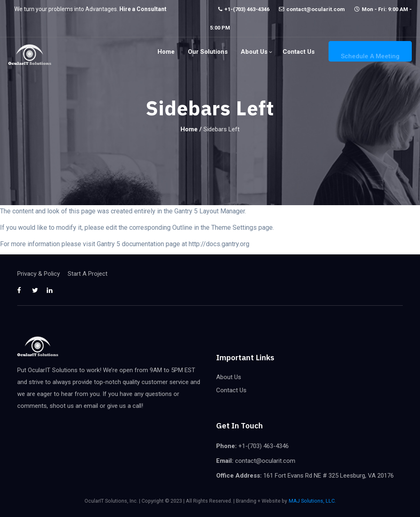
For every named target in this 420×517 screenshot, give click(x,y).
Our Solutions (208, 52)
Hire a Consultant (143, 9)
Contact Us (299, 52)
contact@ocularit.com (316, 9)
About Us (254, 52)
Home (166, 52)
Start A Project (88, 274)
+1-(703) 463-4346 (247, 9)
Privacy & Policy (39, 274)
